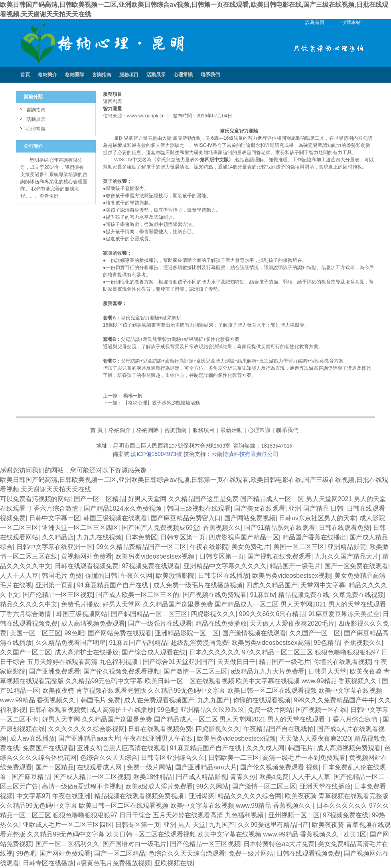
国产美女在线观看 (260, 508)
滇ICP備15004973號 (156, 454)
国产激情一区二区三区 (195, 671)
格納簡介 (120, 430)
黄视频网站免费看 (87, 556)
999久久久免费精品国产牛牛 (334, 700)
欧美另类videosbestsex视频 (156, 556)
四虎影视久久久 (213, 614)
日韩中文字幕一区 (55, 518)
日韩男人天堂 (327, 671)
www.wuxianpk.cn (146, 116)
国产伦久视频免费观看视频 (122, 671)
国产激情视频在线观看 (254, 633)
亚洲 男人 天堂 (185, 825)
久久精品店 (58, 537)
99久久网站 (213, 786)
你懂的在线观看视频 (342, 662)
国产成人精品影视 (201, 777)
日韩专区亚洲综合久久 (173, 758)
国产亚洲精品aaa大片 (89, 738)
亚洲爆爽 (201, 796)
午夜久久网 (136, 576)
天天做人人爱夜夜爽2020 (315, 738)
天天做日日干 (236, 662)
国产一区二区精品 (99, 499)
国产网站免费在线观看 (120, 633)
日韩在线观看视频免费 (87, 566)
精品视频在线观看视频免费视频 (140, 796)
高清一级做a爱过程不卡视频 (82, 786)
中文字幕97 (33, 796)
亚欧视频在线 (174, 863)
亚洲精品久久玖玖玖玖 (212, 710)
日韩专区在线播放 (223, 576)
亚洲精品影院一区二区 (187, 633)
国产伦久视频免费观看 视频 (279, 767)
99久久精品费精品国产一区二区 (141, 547)
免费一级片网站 (270, 710)
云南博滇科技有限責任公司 (245, 454)
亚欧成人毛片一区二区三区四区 (67, 825)
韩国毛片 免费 (62, 576)
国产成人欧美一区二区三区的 (138, 595)
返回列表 (113, 101)
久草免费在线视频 (358, 595)
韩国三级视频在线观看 (199, 508)
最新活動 (231, 430)
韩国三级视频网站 (82, 614)
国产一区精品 (55, 767)
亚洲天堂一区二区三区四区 (80, 528)
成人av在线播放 (33, 738)
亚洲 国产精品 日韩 (316, 508)
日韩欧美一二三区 (234, 758)
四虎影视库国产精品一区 (244, 537)
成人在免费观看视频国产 (159, 700)
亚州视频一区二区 (294, 815)
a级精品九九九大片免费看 (268, 671)
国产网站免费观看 (65, 853)
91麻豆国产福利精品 (138, 643)
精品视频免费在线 (304, 595)
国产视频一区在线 (321, 710)
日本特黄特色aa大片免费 (279, 844)
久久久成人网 (265, 748)
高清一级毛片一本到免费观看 (304, 758)
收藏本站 (351, 22)
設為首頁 (315, 22)
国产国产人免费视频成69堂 (160, 528)
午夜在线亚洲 (71, 796)
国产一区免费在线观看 (356, 566)
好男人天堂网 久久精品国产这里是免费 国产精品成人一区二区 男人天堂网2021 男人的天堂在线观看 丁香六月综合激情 (211, 719)
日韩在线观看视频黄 (58, 710)
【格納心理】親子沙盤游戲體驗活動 (161, 403)
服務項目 (203, 430)
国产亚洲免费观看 (55, 671)
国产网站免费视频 (250, 518)
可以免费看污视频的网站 (35, 499)
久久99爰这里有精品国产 (273, 825)
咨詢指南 (176, 430)
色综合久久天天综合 (109, 758)
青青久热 (243, 777)
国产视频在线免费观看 (279, 556)
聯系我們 (287, 430)
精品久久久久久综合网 (249, 796)
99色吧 (74, 633)
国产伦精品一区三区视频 (58, 595)
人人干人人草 (19, 576)
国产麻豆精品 (31, 777)
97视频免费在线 (346, 815)
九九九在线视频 (99, 537)
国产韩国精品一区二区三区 (149, 614)
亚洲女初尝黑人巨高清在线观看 (122, 748)
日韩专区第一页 (183, 537)
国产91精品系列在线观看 (280, 528)
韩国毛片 (300, 748)
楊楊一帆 (132, 396)
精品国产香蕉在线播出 (314, 537)
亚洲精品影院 (347, 547)
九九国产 (221, 825)
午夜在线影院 (209, 547)
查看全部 (49, 196)
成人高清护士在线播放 (87, 652)
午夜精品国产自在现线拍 (278, 729)
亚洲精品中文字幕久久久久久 (225, 566)
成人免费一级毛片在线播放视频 (198, 585)
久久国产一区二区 (315, 633)
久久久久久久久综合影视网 (87, 729)
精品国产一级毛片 (295, 566)
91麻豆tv (262, 595)
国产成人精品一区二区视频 (92, 777)
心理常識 (259, 430)
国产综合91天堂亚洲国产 (178, 662)
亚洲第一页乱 (55, 585)
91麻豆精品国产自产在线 (113, 585)
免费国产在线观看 (48, 748)
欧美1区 (355, 834)
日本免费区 (141, 537)
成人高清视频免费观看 (93, 623)
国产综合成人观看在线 (154, 652)
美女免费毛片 (251, 547)
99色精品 (327, 643)
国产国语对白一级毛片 (134, 844)
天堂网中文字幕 (323, 585)
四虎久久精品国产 (272, 585)
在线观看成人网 (100, 767)
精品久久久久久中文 (29, 604)
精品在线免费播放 (221, 623)
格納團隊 (148, 430)
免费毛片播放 (80, 604)
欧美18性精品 (153, 777)
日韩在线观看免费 (344, 528)
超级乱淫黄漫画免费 (199, 643)
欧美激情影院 (175, 576)
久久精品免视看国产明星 (71, 643)
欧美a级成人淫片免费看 (159, 786)
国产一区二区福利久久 (67, 844)
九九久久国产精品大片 (347, 556)
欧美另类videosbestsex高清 (271, 643)
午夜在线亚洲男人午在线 (158, 738)
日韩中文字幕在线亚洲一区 (55, 547)
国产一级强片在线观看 (160, 623)
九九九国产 (213, 700)
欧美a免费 (274, 777)
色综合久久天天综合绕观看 (187, 853)
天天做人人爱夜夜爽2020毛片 (292, 623)
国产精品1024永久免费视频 (124, 508)
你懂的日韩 (101, 576)
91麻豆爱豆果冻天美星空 (344, 614)
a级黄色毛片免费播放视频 (114, 863)
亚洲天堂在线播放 (325, 786)
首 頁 (97, 430)
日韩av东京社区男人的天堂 (317, 518)
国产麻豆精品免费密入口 (186, 518)
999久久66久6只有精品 (272, 614)
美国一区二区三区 (299, 547)
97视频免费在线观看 (151, 566)
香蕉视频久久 (222, 528)
